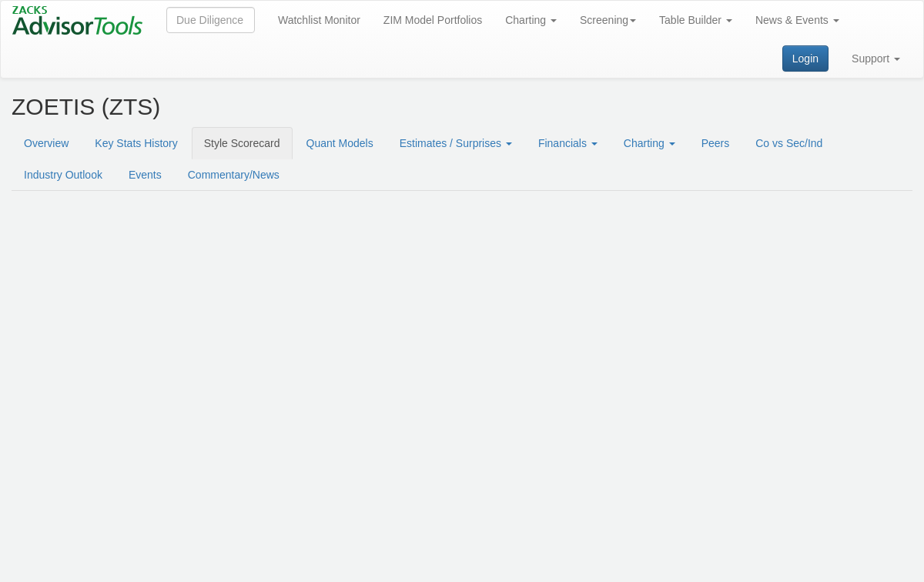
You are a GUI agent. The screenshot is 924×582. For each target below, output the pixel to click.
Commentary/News (234, 175)
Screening (608, 20)
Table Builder (696, 20)
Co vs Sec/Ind (789, 143)
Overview (46, 143)
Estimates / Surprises (456, 143)
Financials (568, 143)
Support (876, 59)
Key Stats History (136, 143)
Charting (531, 20)
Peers (716, 143)
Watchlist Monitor (319, 20)
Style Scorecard (242, 143)
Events (145, 175)
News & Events (797, 20)
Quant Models (340, 143)
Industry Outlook (63, 175)
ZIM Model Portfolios (433, 20)
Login (805, 59)
